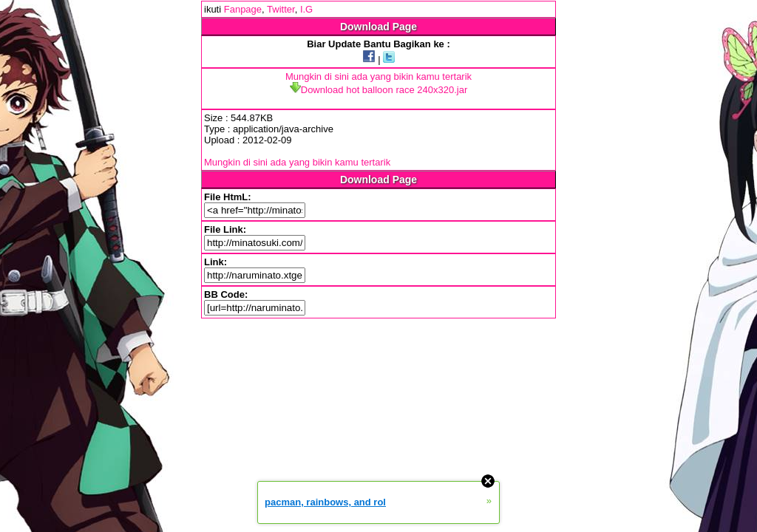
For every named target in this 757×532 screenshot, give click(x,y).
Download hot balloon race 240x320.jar (379, 90)
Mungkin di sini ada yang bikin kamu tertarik (378, 76)
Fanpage (243, 9)
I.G (306, 9)
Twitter (281, 9)
